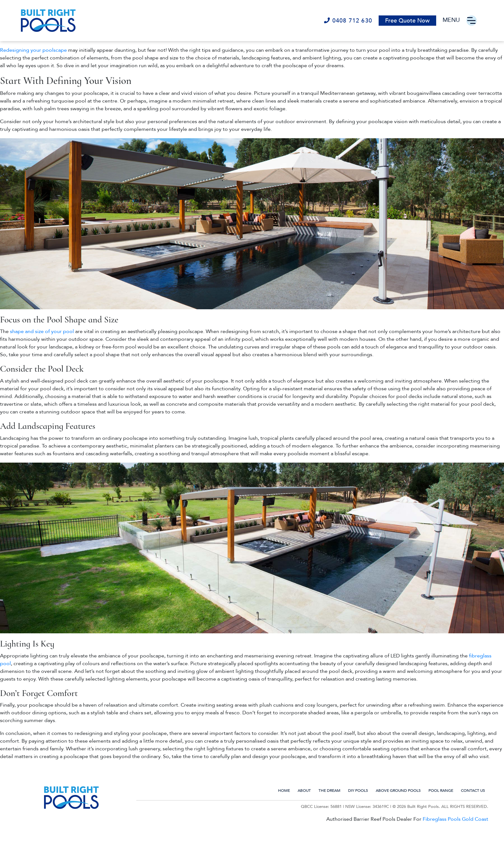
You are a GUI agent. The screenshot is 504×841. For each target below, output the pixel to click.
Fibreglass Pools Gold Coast (455, 819)
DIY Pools (358, 791)
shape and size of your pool (43, 331)
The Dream (329, 791)
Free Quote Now (407, 21)
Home (284, 791)
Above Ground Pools (398, 791)
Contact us (473, 791)
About (304, 791)
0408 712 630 (348, 21)
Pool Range (441, 791)
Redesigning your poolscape (33, 50)
